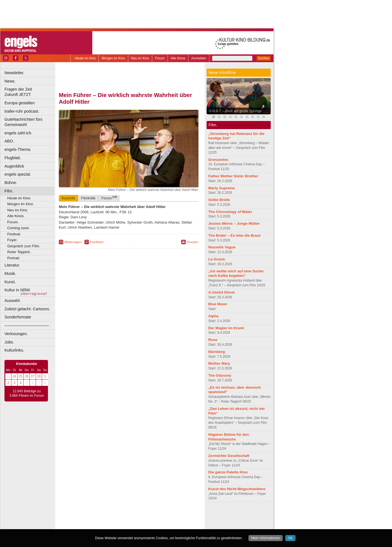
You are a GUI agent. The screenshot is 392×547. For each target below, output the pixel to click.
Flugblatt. (13, 158)
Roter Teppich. (19, 252)
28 (39, 376)
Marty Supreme (222, 188)
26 (27, 376)
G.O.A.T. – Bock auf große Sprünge (235, 111)
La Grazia (216, 259)
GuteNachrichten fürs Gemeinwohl (23, 122)
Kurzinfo (68, 198)
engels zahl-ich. (18, 133)
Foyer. (12, 240)
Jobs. (9, 342)
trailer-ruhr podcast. (22, 111)
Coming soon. (19, 228)
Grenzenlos (218, 160)
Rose (213, 340)
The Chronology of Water (230, 212)
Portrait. (14, 258)
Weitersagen (73, 242)
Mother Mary (219, 363)
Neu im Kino (140, 58)
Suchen (264, 58)
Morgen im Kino (113, 58)
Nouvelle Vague (222, 247)
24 (14, 376)
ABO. (9, 141)
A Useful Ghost (222, 292)
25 (20, 376)
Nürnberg (216, 352)
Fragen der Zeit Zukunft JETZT (30, 92)
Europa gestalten (20, 103)
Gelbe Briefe (219, 200)
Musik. (10, 273)
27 (33, 376)
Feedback (97, 242)
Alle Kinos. (16, 216)
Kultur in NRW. (18, 290)
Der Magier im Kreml (226, 328)
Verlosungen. (16, 334)
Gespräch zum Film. (24, 246)
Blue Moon (218, 304)
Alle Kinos (178, 58)
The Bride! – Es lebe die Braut (234, 235)
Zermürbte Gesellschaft (229, 456)
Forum (160, 58)
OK (290, 538)
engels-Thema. (18, 149)
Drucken (193, 242)
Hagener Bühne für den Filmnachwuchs (229, 437)
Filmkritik (88, 198)
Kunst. (10, 282)
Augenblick (14, 166)
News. (10, 81)
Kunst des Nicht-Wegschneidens (237, 489)
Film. (9, 191)
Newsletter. (14, 73)
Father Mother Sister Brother (233, 176)
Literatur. (12, 265)
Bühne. (11, 183)
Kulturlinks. (14, 350)
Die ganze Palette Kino (228, 472)
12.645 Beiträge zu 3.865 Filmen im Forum (27, 393)
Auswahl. (13, 301)
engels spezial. (18, 174)
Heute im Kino (85, 58)
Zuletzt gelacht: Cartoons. (27, 309)
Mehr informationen (266, 538)
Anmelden (199, 58)
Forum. (13, 222)
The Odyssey (220, 375)
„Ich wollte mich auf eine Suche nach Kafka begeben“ (236, 273)
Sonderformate (18, 317)
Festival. (14, 234)
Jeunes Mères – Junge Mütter (234, 223)
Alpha (213, 316)
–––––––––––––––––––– (27, 325)
